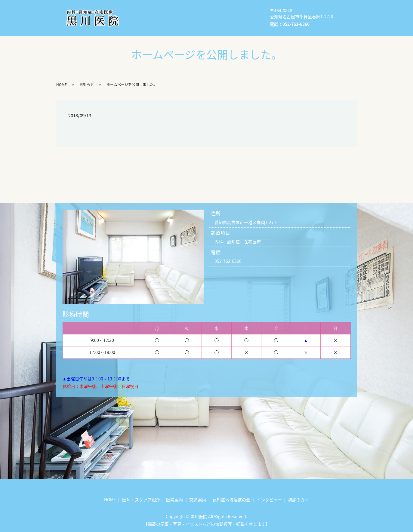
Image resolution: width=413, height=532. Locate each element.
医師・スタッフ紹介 (181, 8)
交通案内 (144, 18)
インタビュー (232, 18)
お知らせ (87, 85)
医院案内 (223, 8)
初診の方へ (146, 27)
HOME (141, 8)
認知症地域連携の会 (186, 18)
